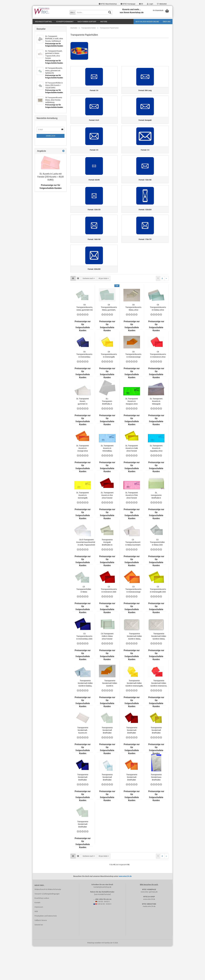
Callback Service (41, 954)
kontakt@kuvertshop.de (102, 921)
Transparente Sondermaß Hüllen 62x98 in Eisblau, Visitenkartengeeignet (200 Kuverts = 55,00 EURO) (85, 717)
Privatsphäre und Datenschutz (46, 950)
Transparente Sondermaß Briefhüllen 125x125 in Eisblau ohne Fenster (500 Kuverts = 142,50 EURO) (107, 811)
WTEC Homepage (128, 4)
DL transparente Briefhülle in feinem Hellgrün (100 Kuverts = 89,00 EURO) (156, 529)
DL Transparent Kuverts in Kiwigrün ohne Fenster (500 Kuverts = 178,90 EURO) (132, 435)
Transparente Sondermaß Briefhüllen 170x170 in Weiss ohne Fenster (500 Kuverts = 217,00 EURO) (83, 858)
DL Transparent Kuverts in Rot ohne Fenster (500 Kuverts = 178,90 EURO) (107, 529)
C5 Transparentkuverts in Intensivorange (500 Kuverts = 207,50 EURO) (133, 623)
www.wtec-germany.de (149, 926)
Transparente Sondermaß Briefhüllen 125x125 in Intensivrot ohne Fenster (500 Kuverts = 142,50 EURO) (132, 764)
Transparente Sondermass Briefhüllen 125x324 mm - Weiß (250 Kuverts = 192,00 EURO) (156, 811)
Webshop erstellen (94, 977)
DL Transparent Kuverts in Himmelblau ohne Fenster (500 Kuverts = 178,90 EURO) (107, 482)
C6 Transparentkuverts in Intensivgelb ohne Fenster (109, 388)
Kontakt (37, 936)
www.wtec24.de (125, 910)
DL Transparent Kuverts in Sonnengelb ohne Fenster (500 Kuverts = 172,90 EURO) (83, 529)
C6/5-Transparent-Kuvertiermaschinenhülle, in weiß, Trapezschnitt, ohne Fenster (87, 576)
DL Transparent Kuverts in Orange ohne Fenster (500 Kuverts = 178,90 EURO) (83, 482)
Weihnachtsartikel (44, 22)
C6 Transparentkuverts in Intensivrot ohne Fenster (158, 388)
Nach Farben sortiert (87, 22)
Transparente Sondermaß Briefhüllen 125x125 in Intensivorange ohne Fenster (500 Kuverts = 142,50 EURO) (132, 811)
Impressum (39, 941)
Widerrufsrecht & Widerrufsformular (48, 923)
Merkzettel (162, 4)
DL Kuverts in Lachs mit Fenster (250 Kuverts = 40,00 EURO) (51, 177)
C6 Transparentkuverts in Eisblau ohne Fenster (158, 341)
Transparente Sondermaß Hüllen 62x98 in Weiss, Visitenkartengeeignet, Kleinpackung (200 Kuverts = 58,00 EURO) (134, 670)
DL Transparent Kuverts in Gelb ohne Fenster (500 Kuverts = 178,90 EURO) (132, 482)
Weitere (104, 22)
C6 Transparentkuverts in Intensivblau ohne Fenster (84, 388)
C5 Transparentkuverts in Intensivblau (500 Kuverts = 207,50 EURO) (84, 670)
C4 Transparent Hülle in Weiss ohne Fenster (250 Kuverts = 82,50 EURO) (107, 670)
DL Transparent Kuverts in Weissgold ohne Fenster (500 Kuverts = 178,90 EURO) (156, 435)
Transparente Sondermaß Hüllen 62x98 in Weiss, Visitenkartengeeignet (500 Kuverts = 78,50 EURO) (159, 670)
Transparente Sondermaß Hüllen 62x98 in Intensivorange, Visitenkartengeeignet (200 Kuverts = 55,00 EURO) (110, 717)
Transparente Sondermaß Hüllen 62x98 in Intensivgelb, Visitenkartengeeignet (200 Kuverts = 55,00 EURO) (134, 717)
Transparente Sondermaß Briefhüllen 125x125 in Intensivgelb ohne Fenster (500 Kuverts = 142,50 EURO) (156, 764)
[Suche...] (72, 12)
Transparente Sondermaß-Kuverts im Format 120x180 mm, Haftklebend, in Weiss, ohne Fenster (83, 764)
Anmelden (51, 136)
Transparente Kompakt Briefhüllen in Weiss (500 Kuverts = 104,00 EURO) (107, 576)
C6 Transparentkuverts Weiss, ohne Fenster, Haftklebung (133, 341)
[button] (141, 4)
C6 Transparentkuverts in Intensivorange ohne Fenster (133, 388)
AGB (36, 945)
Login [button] (150, 4)
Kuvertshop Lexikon (42, 932)
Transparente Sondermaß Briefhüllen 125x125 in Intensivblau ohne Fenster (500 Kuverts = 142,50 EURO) (83, 811)
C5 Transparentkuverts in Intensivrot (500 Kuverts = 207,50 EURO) (109, 623)
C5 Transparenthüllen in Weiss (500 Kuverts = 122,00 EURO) (157, 576)
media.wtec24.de (149, 940)
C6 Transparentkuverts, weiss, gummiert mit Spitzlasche (85, 341)
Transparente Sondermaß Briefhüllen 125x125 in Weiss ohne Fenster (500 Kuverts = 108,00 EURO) (107, 764)
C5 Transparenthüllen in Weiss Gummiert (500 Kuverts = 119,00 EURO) (84, 623)
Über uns (167, 22)
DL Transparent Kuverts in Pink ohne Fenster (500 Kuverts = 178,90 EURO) (132, 529)
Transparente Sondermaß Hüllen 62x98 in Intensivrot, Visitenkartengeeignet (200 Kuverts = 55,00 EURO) (159, 717)
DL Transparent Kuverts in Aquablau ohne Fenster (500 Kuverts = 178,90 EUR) (156, 482)
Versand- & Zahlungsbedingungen (47, 927)
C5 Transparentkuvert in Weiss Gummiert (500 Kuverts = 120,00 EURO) (133, 576)
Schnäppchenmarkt (65, 22)
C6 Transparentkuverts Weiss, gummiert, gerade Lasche (109, 341)
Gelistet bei (39, 958)
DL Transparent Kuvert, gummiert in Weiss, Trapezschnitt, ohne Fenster (83, 435)
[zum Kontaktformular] (102, 928)
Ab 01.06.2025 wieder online (147, 22)
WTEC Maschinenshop (108, 4)
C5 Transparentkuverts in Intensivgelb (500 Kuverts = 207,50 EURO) (158, 623)
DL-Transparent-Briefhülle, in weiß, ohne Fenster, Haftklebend (107, 435)
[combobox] (89, 312)
